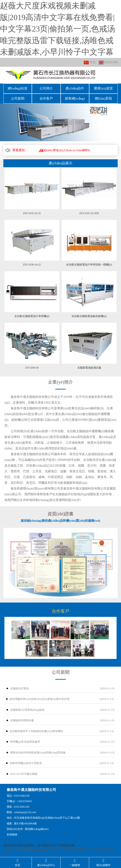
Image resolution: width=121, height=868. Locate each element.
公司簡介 (46, 88)
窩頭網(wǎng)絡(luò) (37, 826)
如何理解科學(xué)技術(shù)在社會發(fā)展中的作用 (39, 696)
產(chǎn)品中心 (75, 88)
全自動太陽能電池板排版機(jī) (89, 313)
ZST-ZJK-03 (32, 365)
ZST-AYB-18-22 (32, 262)
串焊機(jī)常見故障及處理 (25, 739)
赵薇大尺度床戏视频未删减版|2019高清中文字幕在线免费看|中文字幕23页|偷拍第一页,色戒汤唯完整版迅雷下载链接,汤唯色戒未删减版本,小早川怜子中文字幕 (58, 29)
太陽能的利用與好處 (22, 717)
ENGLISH (108, 62)
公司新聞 (18, 96)
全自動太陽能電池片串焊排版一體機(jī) (89, 262)
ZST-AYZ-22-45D (89, 210)
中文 (90, 62)
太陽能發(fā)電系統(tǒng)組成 (27, 707)
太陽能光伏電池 (19, 685)
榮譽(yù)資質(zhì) (103, 88)
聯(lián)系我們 (103, 96)
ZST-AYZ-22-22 (32, 210)
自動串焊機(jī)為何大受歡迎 (26, 760)
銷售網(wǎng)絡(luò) (75, 97)
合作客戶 (46, 96)
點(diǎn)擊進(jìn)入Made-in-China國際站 (64, 147)
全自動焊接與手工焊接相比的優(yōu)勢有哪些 (36, 728)
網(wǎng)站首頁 (18, 88)
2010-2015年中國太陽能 (24, 771)
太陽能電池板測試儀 (89, 365)
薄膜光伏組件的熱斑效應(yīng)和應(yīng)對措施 (38, 749)
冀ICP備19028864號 (25, 820)
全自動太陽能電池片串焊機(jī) (32, 313)
